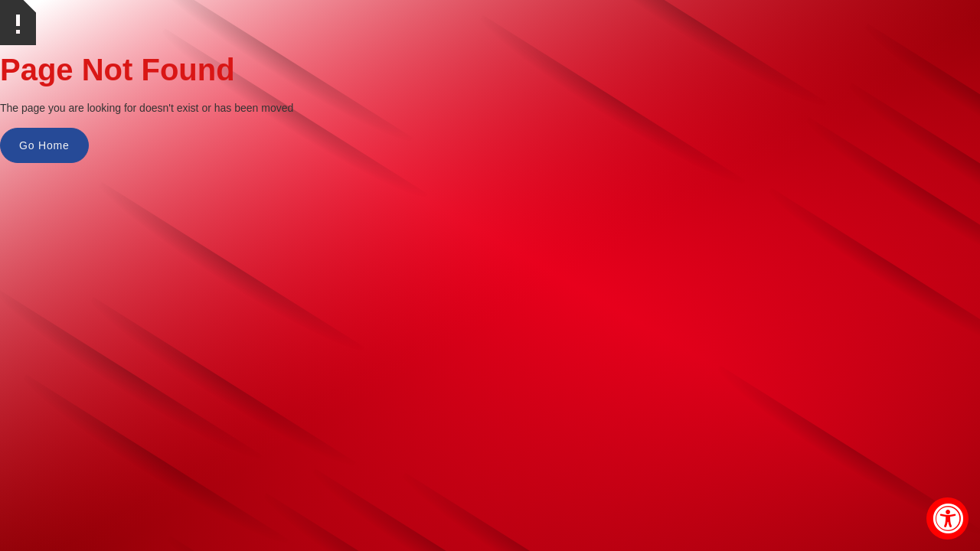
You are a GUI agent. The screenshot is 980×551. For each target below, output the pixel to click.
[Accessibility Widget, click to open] (947, 518)
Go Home (44, 145)
